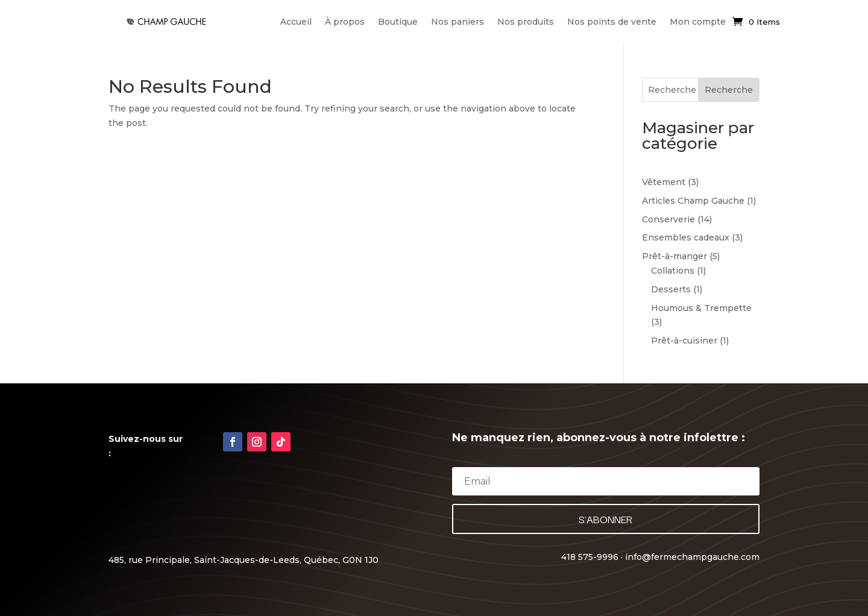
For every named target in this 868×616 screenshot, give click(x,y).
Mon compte (698, 22)
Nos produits (526, 22)
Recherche (729, 90)
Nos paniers (458, 22)
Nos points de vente (612, 22)
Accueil (296, 22)
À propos (345, 22)
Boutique (398, 22)
